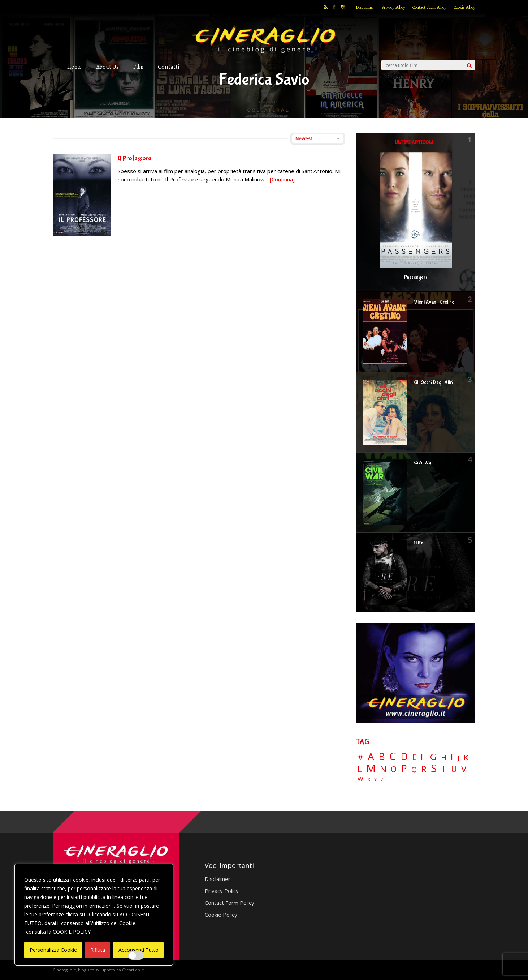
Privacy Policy (393, 7)
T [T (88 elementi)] (444, 769)
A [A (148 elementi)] (371, 756)
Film (138, 67)
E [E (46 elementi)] (414, 758)
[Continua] (282, 179)
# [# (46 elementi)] (360, 758)
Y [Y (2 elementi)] (375, 780)
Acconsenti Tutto (139, 950)
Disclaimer (365, 7)
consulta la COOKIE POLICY (58, 932)
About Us (107, 67)
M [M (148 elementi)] (371, 768)
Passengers (416, 277)
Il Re (419, 543)
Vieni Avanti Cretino (434, 302)
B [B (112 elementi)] (382, 757)
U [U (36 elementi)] (454, 769)
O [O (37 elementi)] (394, 769)
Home (74, 67)
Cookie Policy (464, 7)
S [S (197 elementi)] (434, 768)
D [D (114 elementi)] (404, 757)
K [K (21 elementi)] (466, 758)
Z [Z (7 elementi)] (382, 779)
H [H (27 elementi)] (444, 758)
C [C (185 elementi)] (393, 756)
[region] (94, 915)
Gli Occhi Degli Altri (433, 382)
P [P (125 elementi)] (404, 768)
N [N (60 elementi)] (383, 769)
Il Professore (135, 159)
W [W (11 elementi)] (360, 779)
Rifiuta (98, 950)
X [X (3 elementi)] (369, 780)
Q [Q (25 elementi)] (414, 769)
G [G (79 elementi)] (433, 757)
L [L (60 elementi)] (360, 769)
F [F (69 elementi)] (423, 757)
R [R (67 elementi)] (424, 769)
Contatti (168, 67)
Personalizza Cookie (53, 950)
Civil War (423, 463)
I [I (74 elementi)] (452, 757)
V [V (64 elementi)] (464, 769)
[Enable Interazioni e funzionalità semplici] (136, 955)
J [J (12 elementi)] (458, 758)
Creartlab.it (133, 970)
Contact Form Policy (429, 7)
